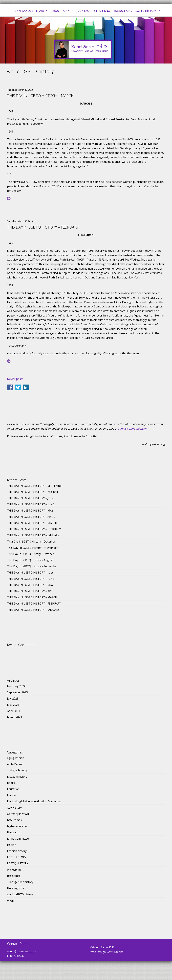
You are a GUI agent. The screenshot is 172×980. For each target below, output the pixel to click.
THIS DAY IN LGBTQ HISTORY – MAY (30, 511)
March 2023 (14, 717)
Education (13, 789)
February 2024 (16, 686)
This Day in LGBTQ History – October (30, 554)
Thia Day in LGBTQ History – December (32, 542)
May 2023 (13, 705)
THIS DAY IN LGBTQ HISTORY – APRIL (31, 517)
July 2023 (13, 699)
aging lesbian (16, 758)
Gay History (14, 808)
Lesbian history (17, 851)
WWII (10, 901)
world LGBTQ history (20, 894)
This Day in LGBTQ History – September (32, 566)
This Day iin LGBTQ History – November (32, 548)
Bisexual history (17, 777)
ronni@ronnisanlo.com (133, 429)
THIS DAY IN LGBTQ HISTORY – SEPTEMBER (35, 486)
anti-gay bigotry (17, 770)
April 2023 (13, 711)
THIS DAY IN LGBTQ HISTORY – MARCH (40, 96)
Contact (84, 11)
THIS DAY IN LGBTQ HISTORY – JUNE (31, 504)
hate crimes (14, 820)
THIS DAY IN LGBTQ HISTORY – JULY (30, 498)
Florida (11, 795)
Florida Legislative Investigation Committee (34, 801)
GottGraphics (115, 952)
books (11, 783)
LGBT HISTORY (17, 857)
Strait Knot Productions (113, 11)
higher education (18, 826)
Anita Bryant (15, 764)
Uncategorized (16, 888)
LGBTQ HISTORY (18, 863)
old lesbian (14, 870)
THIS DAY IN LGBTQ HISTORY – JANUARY (33, 535)
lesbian (12, 845)
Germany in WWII (18, 814)
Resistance (14, 876)
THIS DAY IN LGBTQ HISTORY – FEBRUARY (43, 227)
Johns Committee (18, 839)
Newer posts (15, 379)
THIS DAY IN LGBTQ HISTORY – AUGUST (33, 492)
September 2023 (17, 692)
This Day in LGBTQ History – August (30, 560)
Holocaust (13, 832)
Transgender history (20, 882)
